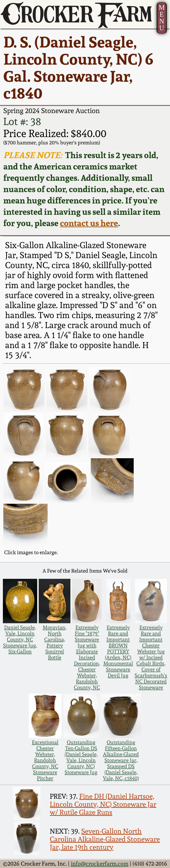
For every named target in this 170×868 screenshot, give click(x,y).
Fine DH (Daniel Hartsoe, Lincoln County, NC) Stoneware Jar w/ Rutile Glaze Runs (103, 804)
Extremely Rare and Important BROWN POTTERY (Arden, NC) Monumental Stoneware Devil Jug (118, 651)
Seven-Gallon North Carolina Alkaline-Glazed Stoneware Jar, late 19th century (105, 839)
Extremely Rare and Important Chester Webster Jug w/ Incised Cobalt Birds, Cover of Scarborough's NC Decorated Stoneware (151, 657)
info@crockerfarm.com (100, 864)
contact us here (89, 223)
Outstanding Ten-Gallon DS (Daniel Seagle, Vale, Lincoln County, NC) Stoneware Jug (81, 757)
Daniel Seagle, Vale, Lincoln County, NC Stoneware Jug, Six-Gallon (20, 639)
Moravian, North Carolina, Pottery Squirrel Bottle (55, 642)
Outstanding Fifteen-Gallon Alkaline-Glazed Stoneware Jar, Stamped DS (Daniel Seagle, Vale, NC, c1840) (121, 760)
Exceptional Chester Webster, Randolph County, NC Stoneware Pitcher (45, 760)
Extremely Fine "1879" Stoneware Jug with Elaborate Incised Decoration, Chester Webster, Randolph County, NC (87, 657)
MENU (162, 18)
